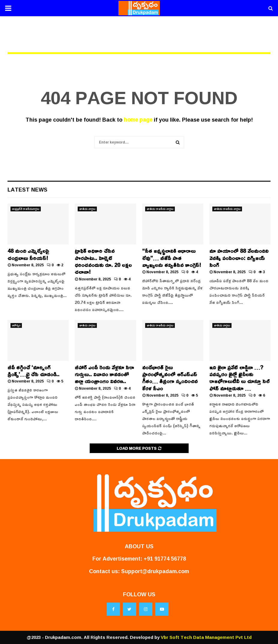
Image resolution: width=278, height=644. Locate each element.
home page (138, 119)
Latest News (27, 189)
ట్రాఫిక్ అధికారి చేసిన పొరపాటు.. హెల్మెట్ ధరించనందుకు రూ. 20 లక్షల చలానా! (103, 261)
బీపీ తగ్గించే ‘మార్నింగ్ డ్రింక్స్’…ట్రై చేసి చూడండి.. (33, 371)
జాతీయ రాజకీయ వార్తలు (160, 209)
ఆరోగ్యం (16, 325)
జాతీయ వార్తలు (87, 209)
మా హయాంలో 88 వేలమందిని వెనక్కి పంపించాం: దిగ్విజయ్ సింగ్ (239, 258)
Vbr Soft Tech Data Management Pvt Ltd (206, 637)
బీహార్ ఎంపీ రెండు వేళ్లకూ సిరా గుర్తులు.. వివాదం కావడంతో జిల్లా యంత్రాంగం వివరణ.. (104, 374)
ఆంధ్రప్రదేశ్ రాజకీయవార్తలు (26, 209)
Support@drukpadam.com (155, 571)
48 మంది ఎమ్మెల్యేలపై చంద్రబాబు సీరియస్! (28, 254)
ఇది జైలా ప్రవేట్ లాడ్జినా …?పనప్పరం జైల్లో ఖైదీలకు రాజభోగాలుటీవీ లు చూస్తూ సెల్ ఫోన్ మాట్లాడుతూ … (239, 378)
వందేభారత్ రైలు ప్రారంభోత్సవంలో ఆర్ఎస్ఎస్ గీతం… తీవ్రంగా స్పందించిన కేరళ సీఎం (170, 378)
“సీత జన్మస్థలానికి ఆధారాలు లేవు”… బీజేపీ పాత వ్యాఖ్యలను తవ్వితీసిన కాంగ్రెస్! (172, 258)
